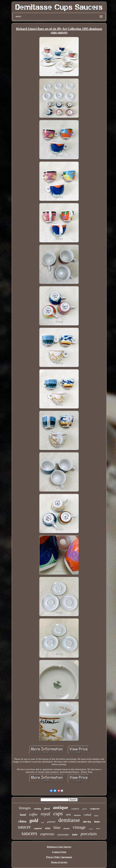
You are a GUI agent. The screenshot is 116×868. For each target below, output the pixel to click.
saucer (24, 827)
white (48, 828)
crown (91, 829)
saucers (29, 833)
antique (61, 807)
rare (75, 834)
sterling (37, 809)
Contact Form (59, 852)
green (85, 809)
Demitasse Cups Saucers (59, 847)
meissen (77, 815)
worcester (63, 835)
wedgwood (95, 809)
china (22, 821)
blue (57, 827)
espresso (47, 834)
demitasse (69, 820)
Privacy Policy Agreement (59, 857)
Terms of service (59, 862)
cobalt (88, 815)
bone (97, 822)
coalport (75, 809)
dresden (67, 828)
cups (58, 814)
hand (23, 815)
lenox (96, 816)
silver (98, 828)
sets (68, 814)
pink (43, 822)
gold (34, 820)
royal (45, 814)
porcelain (89, 834)
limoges (25, 808)
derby (87, 822)
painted (51, 822)
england (38, 828)
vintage (79, 827)
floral (47, 809)
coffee (33, 814)
